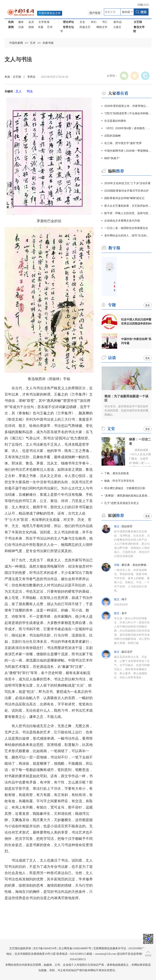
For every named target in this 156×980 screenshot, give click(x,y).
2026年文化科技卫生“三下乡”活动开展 (127, 183)
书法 (30, 91)
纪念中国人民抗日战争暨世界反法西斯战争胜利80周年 (136, 322)
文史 (82, 22)
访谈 (21, 27)
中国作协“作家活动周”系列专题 (136, 341)
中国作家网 (16, 43)
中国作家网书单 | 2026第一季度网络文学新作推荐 (128, 151)
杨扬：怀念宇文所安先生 (119, 481)
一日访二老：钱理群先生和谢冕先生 (126, 228)
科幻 (94, 22)
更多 (148, 305)
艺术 (50, 27)
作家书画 (48, 43)
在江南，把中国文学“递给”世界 (123, 143)
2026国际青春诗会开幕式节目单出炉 (127, 191)
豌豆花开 (127, 652)
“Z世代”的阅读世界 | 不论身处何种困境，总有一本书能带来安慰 (128, 113)
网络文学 (102, 27)
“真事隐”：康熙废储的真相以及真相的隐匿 (128, 496)
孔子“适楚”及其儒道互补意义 (122, 503)
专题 (41, 27)
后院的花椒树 (112, 136)
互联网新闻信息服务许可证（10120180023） (120, 948)
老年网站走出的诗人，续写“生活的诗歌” (128, 235)
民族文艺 (85, 27)
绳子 (124, 599)
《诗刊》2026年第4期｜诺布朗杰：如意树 (128, 128)
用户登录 (95, 13)
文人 (19, 91)
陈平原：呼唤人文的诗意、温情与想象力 (128, 213)
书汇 (105, 22)
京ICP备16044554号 (45, 948)
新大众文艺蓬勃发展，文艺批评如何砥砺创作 (128, 206)
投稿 (31, 27)
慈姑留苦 (127, 526)
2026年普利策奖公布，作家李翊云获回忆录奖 (128, 106)
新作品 (118, 22)
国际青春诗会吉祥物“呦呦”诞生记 (124, 198)
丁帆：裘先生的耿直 (117, 473)
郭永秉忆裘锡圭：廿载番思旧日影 (125, 488)
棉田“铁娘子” (112, 158)
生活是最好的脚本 (115, 121)
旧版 (143, 5)
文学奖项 (44, 22)
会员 (31, 22)
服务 (21, 22)
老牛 (124, 613)
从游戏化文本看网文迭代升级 (122, 221)
